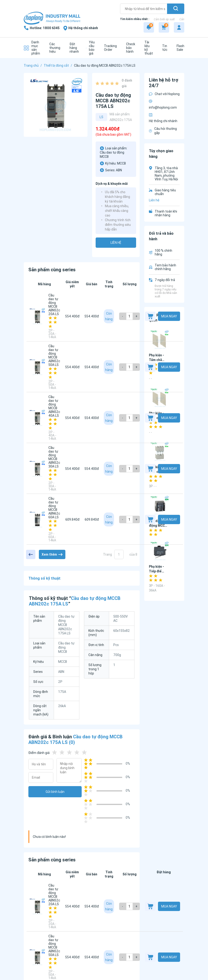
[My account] (179, 27)
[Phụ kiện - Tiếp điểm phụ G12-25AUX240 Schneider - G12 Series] (160, 551)
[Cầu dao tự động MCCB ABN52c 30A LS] (37, 469)
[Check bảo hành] (129, 48)
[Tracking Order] (109, 48)
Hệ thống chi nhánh (163, 118)
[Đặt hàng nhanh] (73, 48)
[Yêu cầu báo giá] (90, 48)
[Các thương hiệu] (54, 48)
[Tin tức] (164, 48)
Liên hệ (116, 243)
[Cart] (164, 27)
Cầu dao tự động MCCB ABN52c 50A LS (54, 355)
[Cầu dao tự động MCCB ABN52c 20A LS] (37, 316)
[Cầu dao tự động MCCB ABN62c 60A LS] (37, 519)
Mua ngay (169, 316)
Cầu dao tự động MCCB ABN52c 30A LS (54, 457)
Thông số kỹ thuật (44, 578)
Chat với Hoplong (164, 94)
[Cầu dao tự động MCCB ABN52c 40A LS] (37, 418)
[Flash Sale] (179, 48)
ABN (119, 170)
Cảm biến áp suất (164, 19)
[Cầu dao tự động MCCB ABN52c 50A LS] (37, 367)
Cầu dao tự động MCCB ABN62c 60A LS (54, 508)
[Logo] (52, 19)
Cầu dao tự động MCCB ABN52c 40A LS (54, 406)
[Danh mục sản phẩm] (32, 48)
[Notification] (149, 27)
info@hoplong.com (163, 105)
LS (101, 117)
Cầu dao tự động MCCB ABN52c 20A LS (54, 305)
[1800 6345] (42, 28)
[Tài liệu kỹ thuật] (148, 48)
